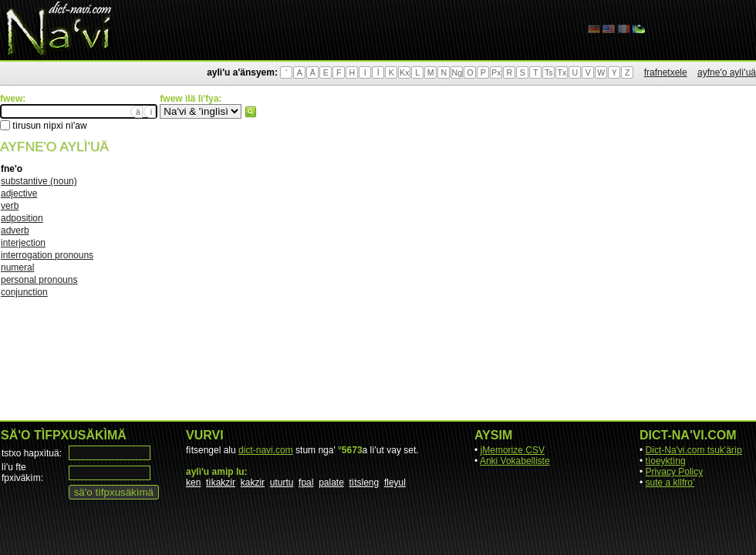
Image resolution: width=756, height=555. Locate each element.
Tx (562, 72)
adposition (22, 218)
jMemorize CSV (513, 450)
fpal (306, 483)
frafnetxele (666, 72)
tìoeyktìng (666, 461)
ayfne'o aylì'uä (727, 72)
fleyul (395, 483)
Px (496, 72)
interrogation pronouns (47, 255)
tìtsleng (364, 483)
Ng (457, 72)
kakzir (253, 483)
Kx (404, 72)
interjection (23, 243)
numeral (17, 267)
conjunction (24, 292)
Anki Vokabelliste (515, 461)
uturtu (282, 483)
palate (331, 483)
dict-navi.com (266, 450)
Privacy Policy (675, 472)
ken (193, 483)
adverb (15, 230)
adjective (19, 193)
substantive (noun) (39, 181)
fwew (251, 112)
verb (10, 206)
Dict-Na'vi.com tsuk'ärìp (694, 450)
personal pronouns (39, 280)
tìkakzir (221, 483)
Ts (549, 72)
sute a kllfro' (670, 483)
